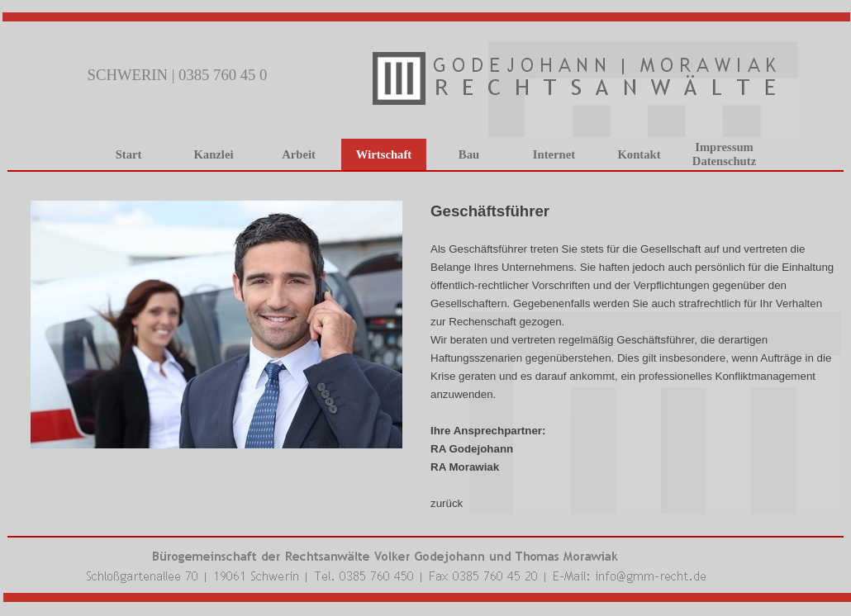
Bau (469, 154)
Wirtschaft (384, 154)
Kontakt (639, 154)
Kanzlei (213, 154)
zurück (447, 503)
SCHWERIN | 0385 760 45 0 (178, 75)
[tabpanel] (425, 184)
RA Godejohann (472, 449)
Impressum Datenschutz (724, 154)
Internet (554, 154)
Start (129, 154)
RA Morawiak (465, 467)
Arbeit (299, 154)
